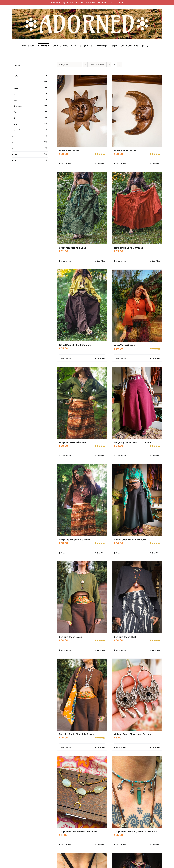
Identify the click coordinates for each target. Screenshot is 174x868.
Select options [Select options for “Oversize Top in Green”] (66, 650)
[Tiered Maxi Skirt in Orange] (137, 208)
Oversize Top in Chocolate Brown (76, 734)
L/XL (16, 88)
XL (15, 142)
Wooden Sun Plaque (69, 151)
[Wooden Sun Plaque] (82, 111)
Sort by (63, 65)
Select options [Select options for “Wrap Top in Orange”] (121, 358)
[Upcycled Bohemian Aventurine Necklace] (137, 792)
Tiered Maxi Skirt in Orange (129, 248)
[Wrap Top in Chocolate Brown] (82, 500)
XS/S (16, 76)
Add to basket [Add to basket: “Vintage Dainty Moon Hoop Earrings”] (121, 747)
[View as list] (120, 65)
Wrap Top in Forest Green (72, 442)
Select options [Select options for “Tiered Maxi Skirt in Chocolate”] (66, 358)
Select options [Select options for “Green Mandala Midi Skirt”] (66, 261)
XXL (15, 154)
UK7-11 (17, 136)
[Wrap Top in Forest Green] (82, 403)
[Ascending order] (85, 65)
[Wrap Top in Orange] (137, 305)
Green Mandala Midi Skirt (72, 248)
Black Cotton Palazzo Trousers (130, 540)
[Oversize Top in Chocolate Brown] (82, 694)
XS (15, 148)
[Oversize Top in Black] (137, 597)
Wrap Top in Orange (125, 345)
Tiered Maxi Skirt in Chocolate (75, 345)
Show (97, 65)
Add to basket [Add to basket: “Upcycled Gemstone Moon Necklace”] (66, 844)
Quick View (101, 164)
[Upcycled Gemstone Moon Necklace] (82, 792)
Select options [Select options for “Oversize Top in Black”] (121, 650)
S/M (15, 124)
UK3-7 (17, 130)
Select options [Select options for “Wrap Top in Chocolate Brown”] (66, 553)
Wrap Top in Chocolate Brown (75, 540)
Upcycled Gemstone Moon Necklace (78, 831)
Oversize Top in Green (70, 637)
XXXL (16, 160)
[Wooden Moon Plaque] (137, 111)
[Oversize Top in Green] (82, 597)
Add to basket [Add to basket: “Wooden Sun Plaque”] (66, 164)
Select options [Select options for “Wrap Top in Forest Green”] (66, 455)
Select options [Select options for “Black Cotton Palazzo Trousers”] (121, 553)
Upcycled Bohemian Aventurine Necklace (136, 831)
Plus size (18, 112)
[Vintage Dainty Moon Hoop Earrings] (137, 694)
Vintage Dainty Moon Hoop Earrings (133, 734)
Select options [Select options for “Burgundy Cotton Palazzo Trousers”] (121, 455)
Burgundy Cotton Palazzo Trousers (132, 442)
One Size (18, 106)
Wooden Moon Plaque (125, 151)
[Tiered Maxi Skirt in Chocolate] (82, 305)
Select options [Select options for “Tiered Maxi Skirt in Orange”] (121, 261)
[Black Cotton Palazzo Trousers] (137, 500)
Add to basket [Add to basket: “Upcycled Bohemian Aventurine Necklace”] (121, 844)
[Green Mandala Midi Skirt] (82, 208)
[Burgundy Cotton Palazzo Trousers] (137, 403)
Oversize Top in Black (125, 637)
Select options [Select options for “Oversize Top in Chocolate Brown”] (66, 747)
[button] (148, 46)
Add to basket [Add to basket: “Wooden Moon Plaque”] (121, 164)
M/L (15, 100)
